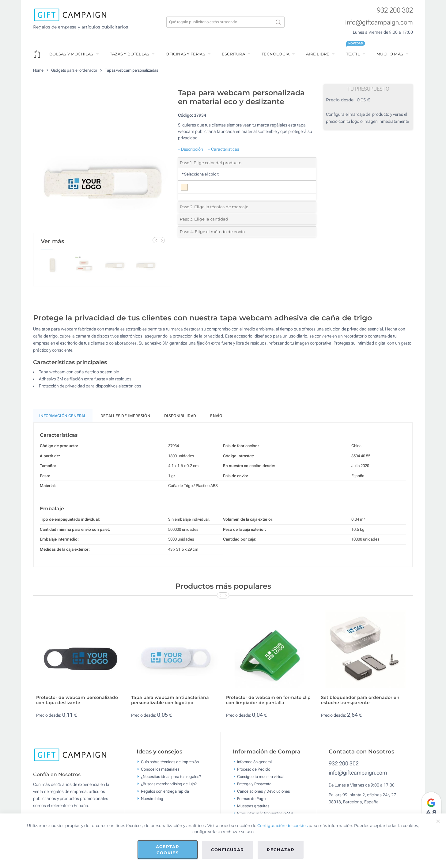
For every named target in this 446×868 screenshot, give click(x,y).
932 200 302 (395, 10)
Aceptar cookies (168, 850)
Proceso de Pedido (254, 772)
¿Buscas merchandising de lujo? (169, 786)
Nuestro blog (152, 801)
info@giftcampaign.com (379, 22)
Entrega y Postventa (254, 786)
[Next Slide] (162, 240)
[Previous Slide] (156, 240)
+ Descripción (191, 149)
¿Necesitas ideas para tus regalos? (171, 779)
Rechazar (281, 850)
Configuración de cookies (282, 825)
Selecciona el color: (200, 174)
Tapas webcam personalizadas (131, 70)
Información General (63, 419)
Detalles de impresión (125, 419)
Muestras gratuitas (253, 808)
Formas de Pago (251, 801)
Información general (254, 764)
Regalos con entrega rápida (165, 794)
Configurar (228, 850)
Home (38, 70)
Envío (216, 419)
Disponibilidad (180, 419)
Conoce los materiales (160, 772)
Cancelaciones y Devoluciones (263, 794)
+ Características (224, 149)
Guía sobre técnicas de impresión (170, 764)
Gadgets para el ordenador (74, 70)
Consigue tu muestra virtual (261, 779)
